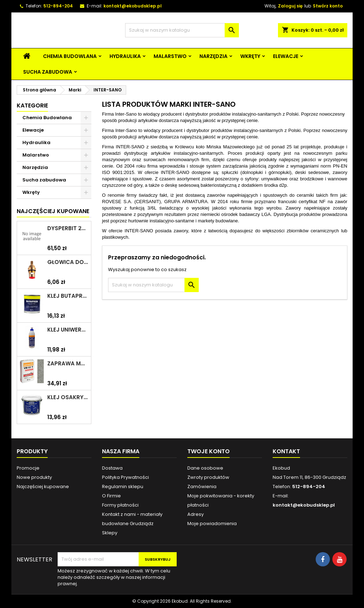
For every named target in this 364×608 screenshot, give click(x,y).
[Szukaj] (182, 30)
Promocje (28, 468)
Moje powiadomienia (212, 524)
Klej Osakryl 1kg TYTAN (68, 397)
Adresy (196, 514)
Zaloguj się (290, 6)
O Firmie (111, 496)
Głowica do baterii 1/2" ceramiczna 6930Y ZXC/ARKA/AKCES (68, 262)
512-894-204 (58, 6)
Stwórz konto (328, 6)
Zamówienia (202, 487)
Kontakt (286, 451)
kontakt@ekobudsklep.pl (133, 6)
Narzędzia (213, 56)
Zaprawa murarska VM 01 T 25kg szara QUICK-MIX (68, 364)
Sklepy (110, 533)
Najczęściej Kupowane (53, 211)
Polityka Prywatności (125, 477)
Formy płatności (120, 505)
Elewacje (286, 56)
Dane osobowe (205, 468)
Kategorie (32, 105)
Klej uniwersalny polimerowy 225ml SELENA (68, 330)
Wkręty (250, 56)
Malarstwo (170, 56)
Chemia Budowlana (70, 56)
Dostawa (112, 468)
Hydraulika (125, 56)
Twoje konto (208, 451)
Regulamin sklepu (123, 487)
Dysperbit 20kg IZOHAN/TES (68, 228)
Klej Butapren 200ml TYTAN (68, 296)
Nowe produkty (34, 477)
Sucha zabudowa (48, 72)
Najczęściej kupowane (43, 487)
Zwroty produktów (208, 477)
